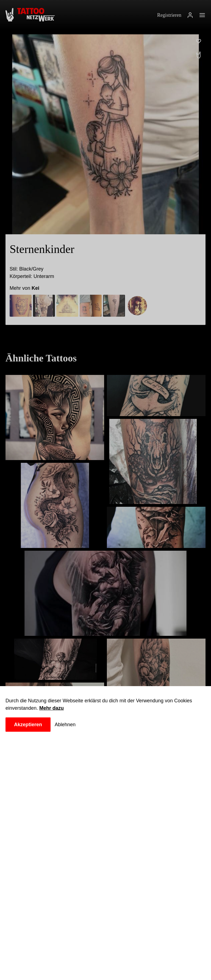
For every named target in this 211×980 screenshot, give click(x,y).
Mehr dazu (53, 708)
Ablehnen (68, 725)
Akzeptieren (29, 725)
